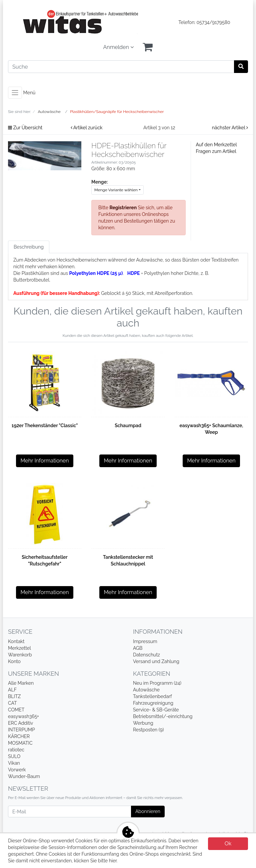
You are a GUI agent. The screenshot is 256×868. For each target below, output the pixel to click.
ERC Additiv (20, 723)
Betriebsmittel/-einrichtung (163, 716)
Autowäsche (146, 690)
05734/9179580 (213, 22)
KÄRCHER (19, 736)
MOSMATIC (20, 743)
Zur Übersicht (25, 128)
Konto (14, 661)
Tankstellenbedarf (152, 696)
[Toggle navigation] (15, 93)
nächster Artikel (230, 128)
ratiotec (16, 750)
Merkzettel (19, 648)
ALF (12, 690)
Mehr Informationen (44, 461)
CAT (12, 703)
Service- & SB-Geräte (156, 710)
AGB (138, 648)
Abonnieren (148, 811)
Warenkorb (20, 655)
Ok (228, 844)
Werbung (143, 723)
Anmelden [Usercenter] (118, 47)
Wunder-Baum (24, 776)
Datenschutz (146, 655)
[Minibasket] (148, 47)
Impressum (145, 641)
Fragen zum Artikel (216, 151)
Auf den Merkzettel (216, 145)
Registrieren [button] (123, 208)
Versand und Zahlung (156, 661)
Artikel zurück (87, 128)
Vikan (14, 763)
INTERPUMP (21, 730)
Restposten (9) (148, 730)
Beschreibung (29, 247)
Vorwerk (17, 770)
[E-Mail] (70, 812)
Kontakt (16, 641)
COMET (16, 710)
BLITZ (14, 696)
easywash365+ (23, 716)
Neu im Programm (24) (157, 683)
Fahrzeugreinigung (153, 703)
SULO (14, 756)
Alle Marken (21, 683)
